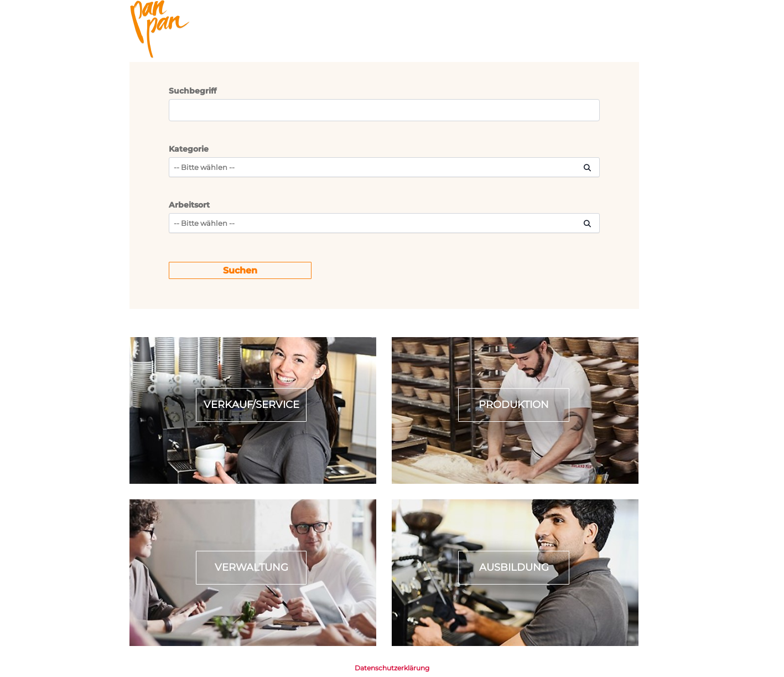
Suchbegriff (193, 91)
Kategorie (189, 149)
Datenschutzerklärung (392, 668)
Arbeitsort (189, 205)
